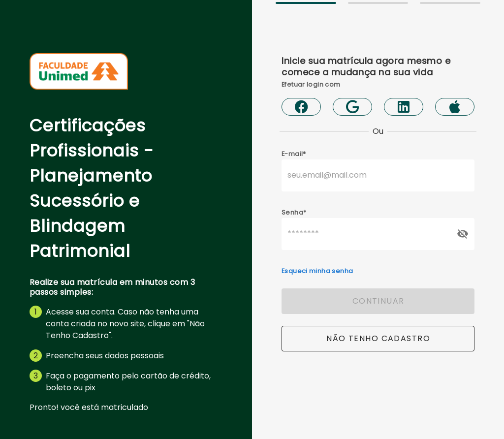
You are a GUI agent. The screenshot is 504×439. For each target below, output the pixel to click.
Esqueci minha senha (317, 271)
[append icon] (463, 234)
